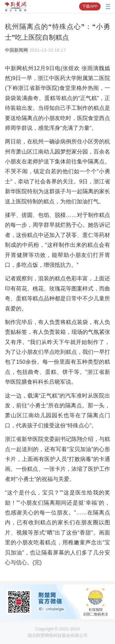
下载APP (90, 6)
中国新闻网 (16, 50)
